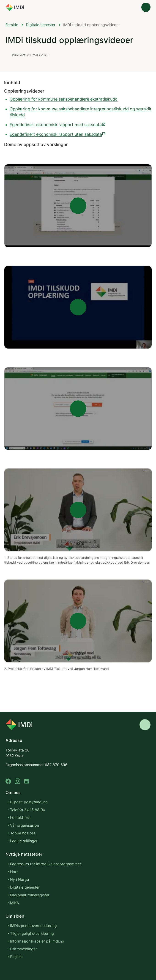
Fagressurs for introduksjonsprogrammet (46, 864)
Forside (12, 25)
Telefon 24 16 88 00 (28, 810)
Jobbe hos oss (23, 833)
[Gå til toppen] (145, 725)
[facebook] (8, 781)
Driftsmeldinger (23, 949)
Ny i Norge (19, 879)
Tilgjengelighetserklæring (32, 933)
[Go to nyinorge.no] (19, 725)
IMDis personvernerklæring (33, 926)
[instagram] (17, 781)
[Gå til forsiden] (15, 7)
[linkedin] (27, 781)
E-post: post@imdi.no (29, 802)
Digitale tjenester (41, 25)
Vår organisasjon (25, 825)
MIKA (15, 903)
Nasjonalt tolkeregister (30, 895)
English (16, 957)
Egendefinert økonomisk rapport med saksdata (58, 125)
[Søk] (133, 7)
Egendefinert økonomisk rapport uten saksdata (58, 134)
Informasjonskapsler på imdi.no (37, 941)
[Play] (78, 206)
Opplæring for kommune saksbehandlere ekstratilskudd (64, 99)
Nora (14, 872)
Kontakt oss (20, 818)
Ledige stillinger (24, 841)
